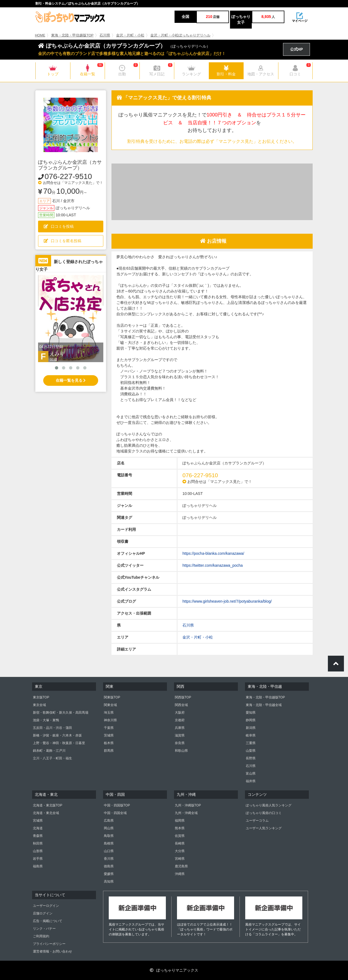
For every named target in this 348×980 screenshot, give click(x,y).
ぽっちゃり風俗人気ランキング (269, 805)
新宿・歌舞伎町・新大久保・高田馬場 (61, 713)
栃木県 (109, 743)
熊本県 (180, 828)
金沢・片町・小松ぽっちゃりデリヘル (180, 35)
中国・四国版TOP (117, 805)
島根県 (109, 843)
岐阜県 (251, 735)
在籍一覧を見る (71, 380)
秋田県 (38, 843)
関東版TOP (112, 697)
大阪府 (180, 713)
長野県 (251, 758)
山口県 (109, 851)
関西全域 (181, 705)
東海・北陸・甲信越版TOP (72, 35)
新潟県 (251, 728)
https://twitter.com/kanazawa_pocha (213, 565)
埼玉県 (109, 713)
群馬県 (109, 751)
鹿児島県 (181, 866)
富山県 (251, 773)
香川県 (109, 859)
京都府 (180, 720)
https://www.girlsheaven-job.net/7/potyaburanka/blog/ (227, 601)
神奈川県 (110, 720)
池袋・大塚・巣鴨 (46, 720)
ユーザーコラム (257, 821)
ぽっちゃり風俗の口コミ (264, 813)
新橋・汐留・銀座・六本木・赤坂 (57, 735)
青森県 (38, 836)
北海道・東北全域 (46, 813)
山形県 (38, 851)
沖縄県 (180, 874)
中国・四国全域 (115, 813)
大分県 (180, 851)
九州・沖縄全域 (186, 813)
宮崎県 (180, 859)
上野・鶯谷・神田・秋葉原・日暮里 (59, 743)
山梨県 (251, 751)
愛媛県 (109, 874)
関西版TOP (183, 697)
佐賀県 (180, 836)
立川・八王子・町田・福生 (52, 758)
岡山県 (109, 828)
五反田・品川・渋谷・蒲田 (52, 728)
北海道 (38, 828)
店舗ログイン (43, 913)
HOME (40, 35)
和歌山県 (181, 751)
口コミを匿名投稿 (63, 241)
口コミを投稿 (59, 226)
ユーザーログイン (46, 906)
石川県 (105, 35)
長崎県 (180, 843)
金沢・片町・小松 (130, 35)
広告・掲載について (48, 921)
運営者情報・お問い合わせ (52, 951)
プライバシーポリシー (49, 944)
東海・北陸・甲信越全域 (264, 705)
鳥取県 (109, 836)
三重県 (251, 743)
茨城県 (109, 735)
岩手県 (38, 859)
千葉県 (109, 728)
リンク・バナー (44, 929)
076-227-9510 (68, 176)
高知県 (109, 882)
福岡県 (180, 821)
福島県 (38, 866)
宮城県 (38, 821)
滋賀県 (180, 735)
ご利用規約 (41, 936)
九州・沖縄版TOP (188, 805)
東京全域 (39, 705)
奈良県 (180, 743)
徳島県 (109, 866)
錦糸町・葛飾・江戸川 (49, 751)
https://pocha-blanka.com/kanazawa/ (213, 553)
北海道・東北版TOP (48, 805)
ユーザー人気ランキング (264, 828)
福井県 (251, 781)
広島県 (109, 821)
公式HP (296, 49)
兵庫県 (180, 728)
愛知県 (251, 713)
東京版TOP (41, 697)
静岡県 (251, 720)
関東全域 (110, 705)
